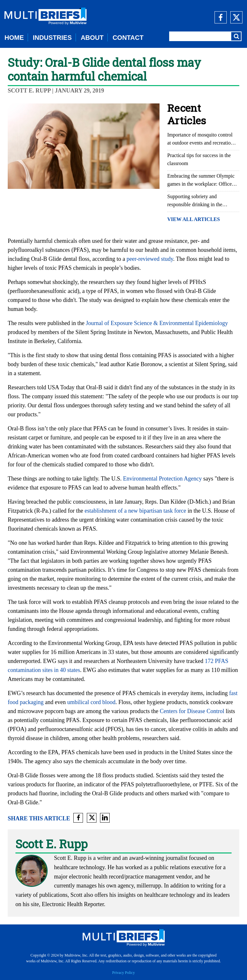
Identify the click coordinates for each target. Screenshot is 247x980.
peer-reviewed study (150, 259)
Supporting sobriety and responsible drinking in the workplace (195, 201)
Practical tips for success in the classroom (199, 159)
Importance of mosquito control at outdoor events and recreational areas (202, 139)
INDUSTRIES (52, 38)
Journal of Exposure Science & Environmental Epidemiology (157, 323)
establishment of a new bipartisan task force (135, 511)
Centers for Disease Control (192, 711)
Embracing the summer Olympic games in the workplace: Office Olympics (201, 181)
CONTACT (128, 38)
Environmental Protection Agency (162, 479)
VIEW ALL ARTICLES (194, 219)
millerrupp (149, 886)
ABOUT (92, 38)
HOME (14, 38)
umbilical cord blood (91, 702)
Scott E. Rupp (29, 91)
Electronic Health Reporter (73, 904)
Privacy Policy (123, 973)
